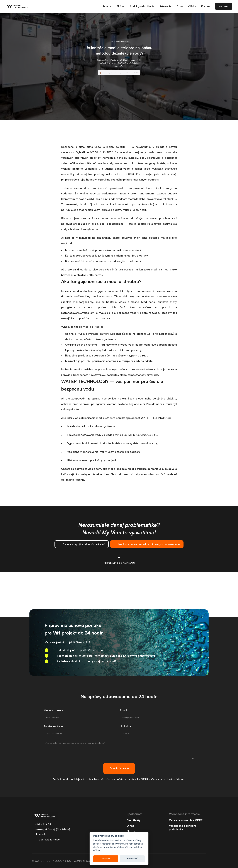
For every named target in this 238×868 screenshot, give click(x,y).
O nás (130, 828)
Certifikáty (134, 822)
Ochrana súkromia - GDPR (186, 822)
